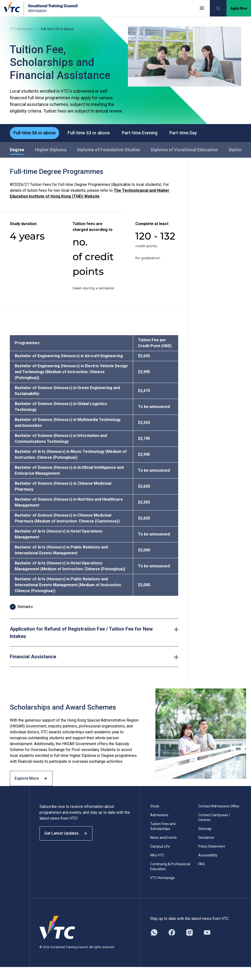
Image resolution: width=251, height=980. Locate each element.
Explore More (34, 790)
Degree (17, 151)
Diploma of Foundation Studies (109, 151)
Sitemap (205, 842)
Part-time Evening (146, 134)
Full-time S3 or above (93, 134)
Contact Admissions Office (219, 819)
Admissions (159, 828)
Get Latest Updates (69, 850)
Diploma (237, 151)
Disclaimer (206, 851)
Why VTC (157, 868)
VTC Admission (22, 29)
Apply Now (239, 8)
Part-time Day (192, 134)
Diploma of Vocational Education (184, 151)
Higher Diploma (51, 151)
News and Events (163, 851)
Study (155, 819)
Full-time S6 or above (36, 134)
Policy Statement (212, 859)
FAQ (201, 877)
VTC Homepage (163, 891)
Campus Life (160, 859)
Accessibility (208, 868)
